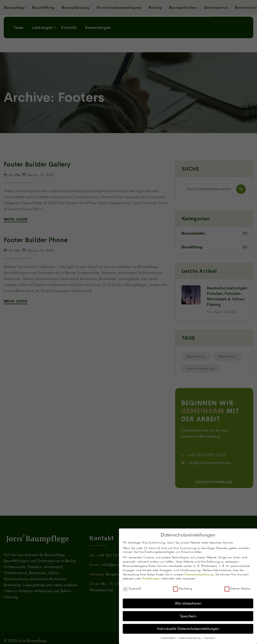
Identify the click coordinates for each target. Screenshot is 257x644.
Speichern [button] (188, 616)
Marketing (183, 588)
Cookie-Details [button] (169, 638)
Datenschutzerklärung (199, 574)
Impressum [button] (210, 638)
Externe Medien (237, 588)
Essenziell (132, 588)
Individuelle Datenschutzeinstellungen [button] (188, 629)
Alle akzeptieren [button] (188, 603)
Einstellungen (151, 578)
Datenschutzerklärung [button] (190, 638)
